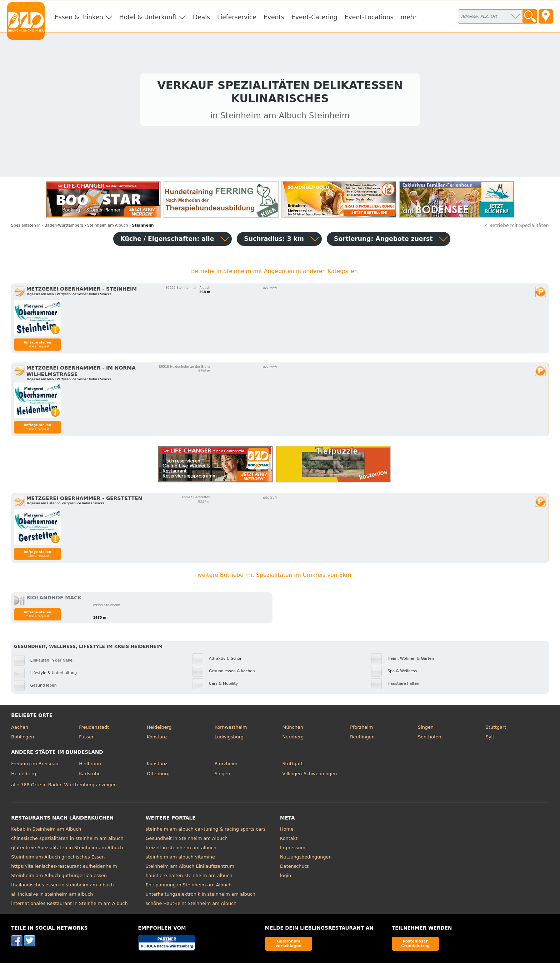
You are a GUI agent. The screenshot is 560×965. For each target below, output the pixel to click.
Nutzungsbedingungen (306, 859)
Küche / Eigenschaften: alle (167, 241)
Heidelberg (159, 729)
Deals (201, 17)
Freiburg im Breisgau (35, 766)
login (286, 878)
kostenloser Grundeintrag (415, 946)
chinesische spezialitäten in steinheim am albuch (67, 840)
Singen (426, 729)
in (26, 227)
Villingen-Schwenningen (309, 775)
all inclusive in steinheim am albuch (52, 896)
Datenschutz (294, 868)
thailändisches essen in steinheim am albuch (62, 887)
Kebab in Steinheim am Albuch (46, 831)
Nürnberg (293, 739)
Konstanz (157, 739)
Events (274, 17)
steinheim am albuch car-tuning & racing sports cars (206, 831)
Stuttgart (496, 729)
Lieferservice (237, 17)
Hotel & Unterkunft (148, 17)
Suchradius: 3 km (274, 241)
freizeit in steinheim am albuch (181, 850)
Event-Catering (314, 17)
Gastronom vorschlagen (289, 946)
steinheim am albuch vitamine (180, 859)
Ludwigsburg (229, 739)
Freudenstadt (94, 729)
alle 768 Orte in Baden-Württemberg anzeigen (64, 786)
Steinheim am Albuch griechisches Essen (58, 859)
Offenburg (158, 775)
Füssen (87, 739)
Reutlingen (362, 739)
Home (287, 831)
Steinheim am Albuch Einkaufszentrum (190, 868)
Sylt (490, 739)
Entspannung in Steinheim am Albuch (189, 887)
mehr (409, 17)
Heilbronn (90, 766)
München (292, 729)
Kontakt (289, 840)
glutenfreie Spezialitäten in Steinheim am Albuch (67, 850)
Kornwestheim (231, 729)
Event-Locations (369, 17)
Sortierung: (383, 241)
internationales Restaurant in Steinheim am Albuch (69, 905)
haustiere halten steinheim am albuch (189, 878)
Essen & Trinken (79, 17)
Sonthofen (429, 739)
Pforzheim (361, 729)
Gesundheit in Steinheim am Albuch (187, 840)
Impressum (293, 850)
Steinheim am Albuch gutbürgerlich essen (59, 878)
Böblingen (22, 739)
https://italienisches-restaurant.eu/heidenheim (64, 868)
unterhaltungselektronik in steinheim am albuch (201, 896)
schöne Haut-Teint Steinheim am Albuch (191, 905)
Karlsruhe (90, 775)
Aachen (20, 729)
